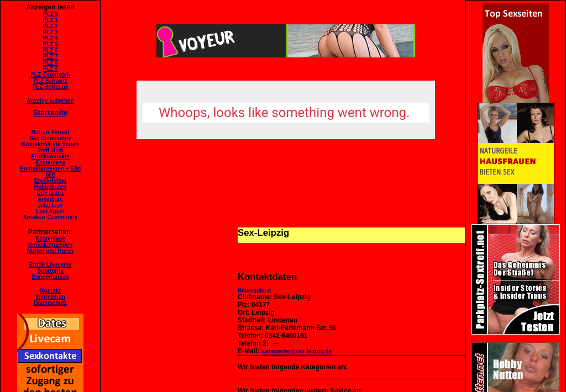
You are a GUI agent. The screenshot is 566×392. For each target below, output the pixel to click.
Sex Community (50, 138)
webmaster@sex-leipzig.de (297, 351)
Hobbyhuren (51, 187)
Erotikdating (50, 181)
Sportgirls (50, 271)
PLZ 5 (50, 44)
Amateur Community (50, 217)
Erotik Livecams (51, 265)
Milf (50, 175)
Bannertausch (51, 277)
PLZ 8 (50, 63)
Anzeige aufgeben (50, 101)
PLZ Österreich (50, 75)
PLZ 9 (50, 69)
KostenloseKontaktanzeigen (50, 242)
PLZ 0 (50, 14)
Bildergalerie (255, 290)
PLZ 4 (50, 38)
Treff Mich (50, 150)
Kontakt (50, 291)
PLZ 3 (50, 32)
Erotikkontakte (50, 157)
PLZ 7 (50, 57)
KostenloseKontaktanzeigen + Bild (50, 166)
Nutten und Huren (50, 251)
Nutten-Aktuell (50, 132)
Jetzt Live (50, 205)
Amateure (50, 199)
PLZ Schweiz (50, 81)
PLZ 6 (50, 51)
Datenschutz (50, 303)
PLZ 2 (50, 26)
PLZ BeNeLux (50, 87)
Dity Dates (51, 193)
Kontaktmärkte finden (51, 144)
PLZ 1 (50, 20)
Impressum (50, 297)
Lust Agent (50, 211)
